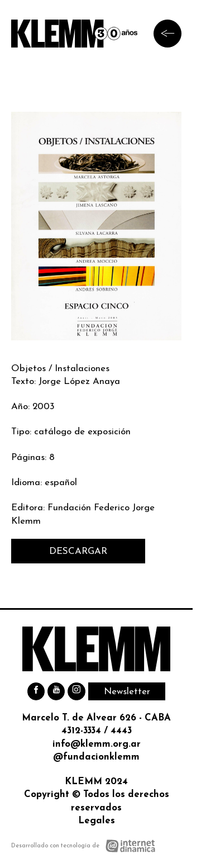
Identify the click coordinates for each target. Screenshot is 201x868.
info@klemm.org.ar (97, 744)
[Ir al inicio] (74, 34)
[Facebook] (36, 691)
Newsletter (127, 692)
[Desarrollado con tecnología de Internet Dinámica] (83, 846)
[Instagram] (76, 691)
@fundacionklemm (96, 757)
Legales (97, 821)
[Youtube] (56, 691)
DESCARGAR (78, 551)
